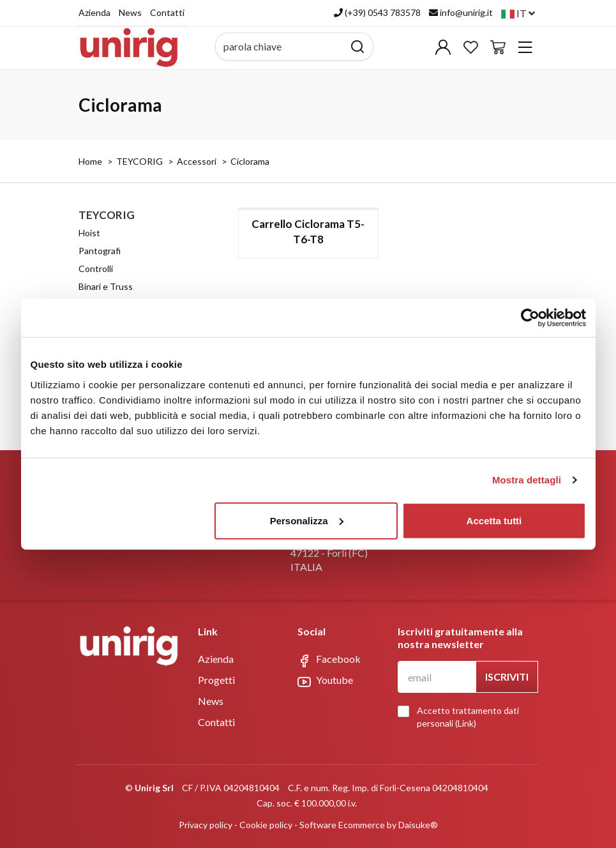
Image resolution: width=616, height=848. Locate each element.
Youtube (325, 681)
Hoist (89, 233)
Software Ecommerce (342, 825)
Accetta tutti (494, 520)
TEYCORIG (139, 161)
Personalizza (307, 520)
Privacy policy (206, 825)
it (518, 13)
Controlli (96, 269)
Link (466, 723)
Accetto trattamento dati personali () (462, 717)
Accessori (197, 161)
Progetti (216, 680)
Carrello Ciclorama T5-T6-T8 (308, 231)
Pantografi (100, 251)
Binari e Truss (106, 286)
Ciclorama (250, 161)
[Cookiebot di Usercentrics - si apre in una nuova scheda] (530, 318)
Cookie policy (266, 825)
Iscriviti (507, 677)
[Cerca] (358, 47)
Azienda (94, 12)
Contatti (167, 12)
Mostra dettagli (527, 480)
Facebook (329, 660)
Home (90, 161)
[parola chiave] (280, 47)
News (130, 12)
